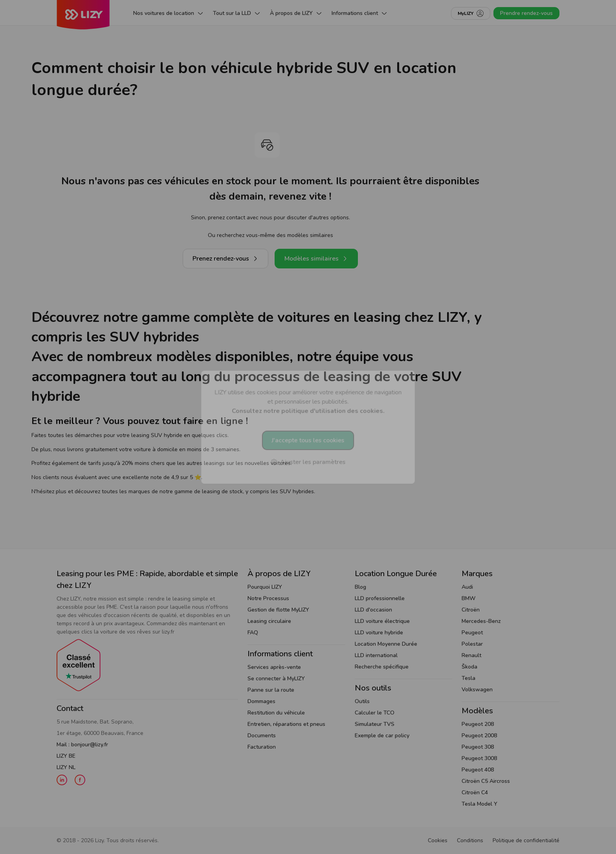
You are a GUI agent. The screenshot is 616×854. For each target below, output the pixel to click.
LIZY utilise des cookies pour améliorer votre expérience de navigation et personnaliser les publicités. (308, 401)
